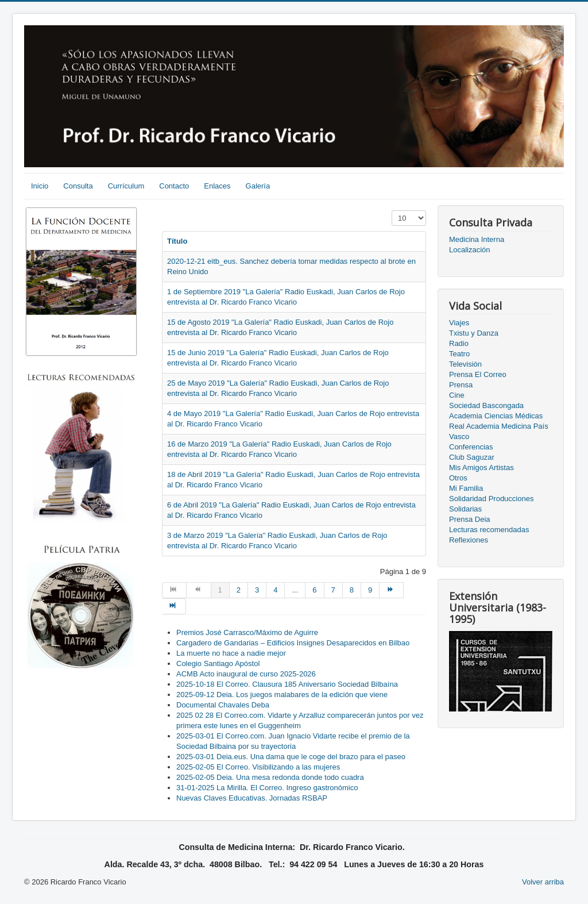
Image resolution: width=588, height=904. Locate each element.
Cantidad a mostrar (392, 211)
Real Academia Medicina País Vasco (499, 431)
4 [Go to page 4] (275, 590)
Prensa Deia (470, 519)
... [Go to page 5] (295, 590)
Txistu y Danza (474, 333)
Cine (457, 395)
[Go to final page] (174, 606)
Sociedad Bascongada (486, 405)
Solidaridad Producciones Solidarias (491, 504)
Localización (470, 250)
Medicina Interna (477, 239)
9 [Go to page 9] (370, 590)
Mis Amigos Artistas (481, 468)
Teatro (459, 354)
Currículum (126, 186)
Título (177, 241)
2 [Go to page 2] (239, 590)
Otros (458, 478)
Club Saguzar (472, 457)
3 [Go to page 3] (257, 590)
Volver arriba (543, 882)
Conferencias (471, 447)
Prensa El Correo (478, 374)
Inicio (40, 186)
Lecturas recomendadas (489, 530)
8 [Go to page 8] (352, 590)
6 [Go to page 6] (314, 590)
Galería (258, 186)
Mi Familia (466, 488)
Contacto (174, 186)
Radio (459, 343)
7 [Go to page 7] (333, 590)
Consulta (78, 186)
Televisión (465, 364)
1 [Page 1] (220, 590)
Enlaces (217, 186)
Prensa (461, 385)
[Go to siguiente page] (392, 590)
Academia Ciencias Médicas (496, 416)
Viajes (459, 323)
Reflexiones (469, 540)
